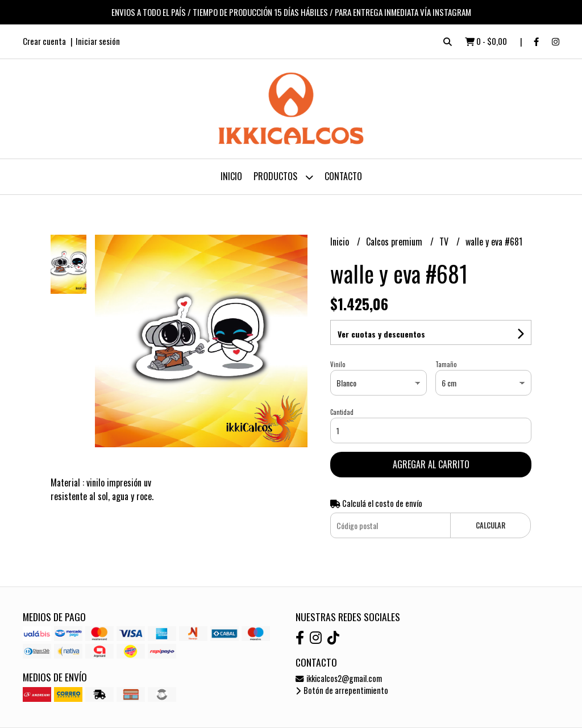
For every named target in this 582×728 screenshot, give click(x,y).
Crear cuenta (44, 41)
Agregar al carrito (431, 464)
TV (445, 242)
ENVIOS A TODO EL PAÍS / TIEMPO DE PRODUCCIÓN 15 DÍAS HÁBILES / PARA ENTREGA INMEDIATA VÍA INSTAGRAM (291, 12)
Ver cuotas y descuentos (381, 334)
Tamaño (446, 364)
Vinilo (338, 364)
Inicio (231, 176)
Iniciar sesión (98, 41)
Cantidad (342, 412)
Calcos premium (395, 242)
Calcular (490, 525)
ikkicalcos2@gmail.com (339, 678)
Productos (283, 177)
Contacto (343, 176)
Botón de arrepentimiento (342, 690)
